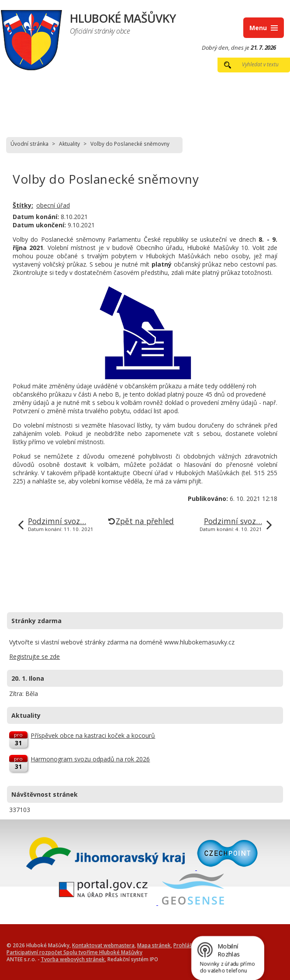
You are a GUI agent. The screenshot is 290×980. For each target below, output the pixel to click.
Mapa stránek (154, 945)
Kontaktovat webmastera (103, 945)
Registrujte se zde (35, 656)
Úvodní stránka (29, 144)
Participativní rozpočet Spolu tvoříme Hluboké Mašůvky (74, 952)
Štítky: (23, 205)
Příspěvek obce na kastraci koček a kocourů (93, 735)
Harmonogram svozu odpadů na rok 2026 (90, 759)
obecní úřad (53, 205)
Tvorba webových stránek (73, 959)
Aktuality (69, 144)
